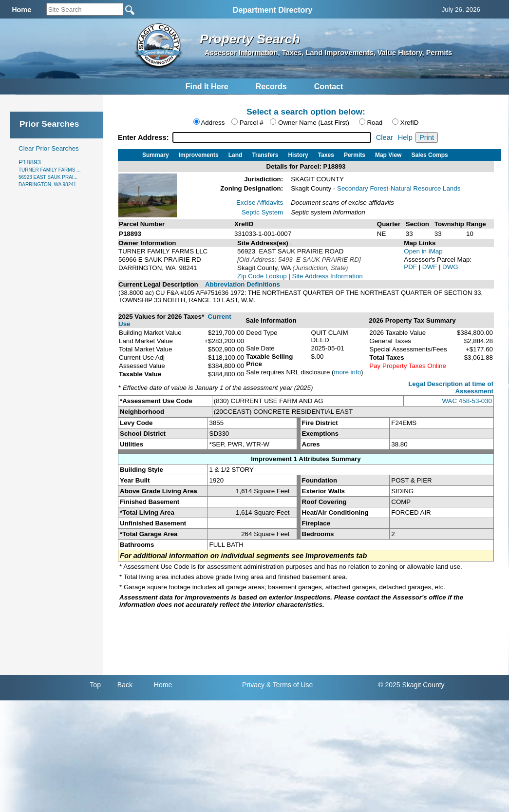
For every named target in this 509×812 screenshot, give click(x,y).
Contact (329, 87)
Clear (385, 137)
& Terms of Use (290, 685)
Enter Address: (144, 137)
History (298, 155)
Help (405, 137)
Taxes (326, 155)
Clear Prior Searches (49, 148)
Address (213, 123)
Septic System (262, 212)
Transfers (265, 155)
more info (348, 372)
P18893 (49, 173)
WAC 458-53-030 (467, 401)
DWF (431, 267)
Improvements (199, 155)
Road (375, 123)
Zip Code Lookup (262, 276)
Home (163, 685)
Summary (156, 155)
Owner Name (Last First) (314, 123)
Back (125, 685)
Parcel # (252, 123)
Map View (388, 155)
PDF (411, 267)
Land (236, 155)
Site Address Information (328, 276)
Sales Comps (429, 155)
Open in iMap (423, 251)
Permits (355, 155)
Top (95, 685)
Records (271, 87)
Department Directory (273, 10)
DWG (450, 267)
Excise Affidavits (260, 203)
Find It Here (207, 87)
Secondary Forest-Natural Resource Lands (399, 188)
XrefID (410, 123)
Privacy (253, 685)
